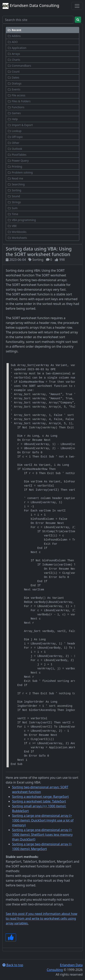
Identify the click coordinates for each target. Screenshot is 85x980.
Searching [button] (16, 184)
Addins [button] (14, 36)
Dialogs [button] (14, 83)
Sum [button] (13, 208)
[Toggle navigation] (77, 6)
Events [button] (14, 89)
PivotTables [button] (17, 155)
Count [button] (14, 72)
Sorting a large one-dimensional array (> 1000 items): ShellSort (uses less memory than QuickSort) (42, 835)
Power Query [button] (18, 161)
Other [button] (13, 143)
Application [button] (17, 48)
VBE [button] (12, 226)
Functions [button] (16, 107)
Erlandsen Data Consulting (31, 6)
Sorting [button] (14, 190)
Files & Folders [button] (19, 101)
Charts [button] (14, 60)
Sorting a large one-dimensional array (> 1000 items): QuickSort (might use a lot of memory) (43, 820)
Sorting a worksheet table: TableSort (39, 801)
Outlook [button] (15, 149)
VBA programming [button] (22, 220)
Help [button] (13, 119)
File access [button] (16, 95)
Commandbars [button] (19, 66)
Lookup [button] (14, 131)
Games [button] (14, 113)
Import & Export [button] (20, 125)
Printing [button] (15, 166)
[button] (42, 30)
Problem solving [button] (20, 172)
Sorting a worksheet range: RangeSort (40, 797)
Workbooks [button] (17, 232)
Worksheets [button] (17, 238)
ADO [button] (13, 42)
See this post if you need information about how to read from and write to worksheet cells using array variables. (42, 918)
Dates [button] (13, 77)
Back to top (13, 965)
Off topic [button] (15, 137)
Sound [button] (14, 196)
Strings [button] (14, 202)
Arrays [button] (14, 54)
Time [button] (13, 214)
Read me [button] (15, 178)
